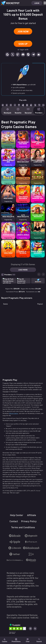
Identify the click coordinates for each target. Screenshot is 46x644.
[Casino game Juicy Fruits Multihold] (23, 193)
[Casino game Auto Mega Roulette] (23, 211)
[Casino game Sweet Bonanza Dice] (38, 138)
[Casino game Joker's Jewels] (23, 229)
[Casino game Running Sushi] (38, 174)
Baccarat (28, 111)
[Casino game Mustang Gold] (8, 229)
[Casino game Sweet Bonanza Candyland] (38, 156)
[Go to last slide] (39, 274)
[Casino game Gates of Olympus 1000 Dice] (8, 138)
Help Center (17, 515)
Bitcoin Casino (14, 413)
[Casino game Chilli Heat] (8, 247)
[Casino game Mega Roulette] (8, 211)
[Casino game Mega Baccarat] (23, 156)
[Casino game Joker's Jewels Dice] (8, 156)
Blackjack (8, 111)
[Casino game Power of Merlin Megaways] (38, 247)
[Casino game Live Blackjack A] (38, 229)
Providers (39, 111)
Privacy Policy (29, 521)
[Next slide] (43, 274)
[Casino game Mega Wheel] (8, 193)
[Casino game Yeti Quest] (8, 174)
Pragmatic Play (8, 147)
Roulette (18, 111)
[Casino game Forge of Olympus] (23, 247)
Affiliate (32, 515)
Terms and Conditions (23, 527)
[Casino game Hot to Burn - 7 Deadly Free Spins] (23, 174)
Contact (14, 521)
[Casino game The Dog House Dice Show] (23, 138)
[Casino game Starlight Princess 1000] (38, 193)
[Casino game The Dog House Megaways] (38, 211)
